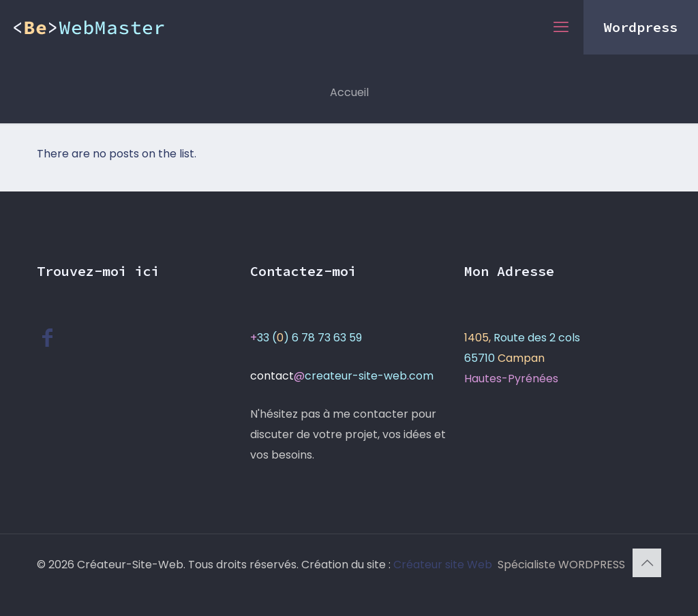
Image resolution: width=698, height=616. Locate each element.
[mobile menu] (561, 27)
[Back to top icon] (647, 563)
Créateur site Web (444, 565)
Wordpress (641, 27)
